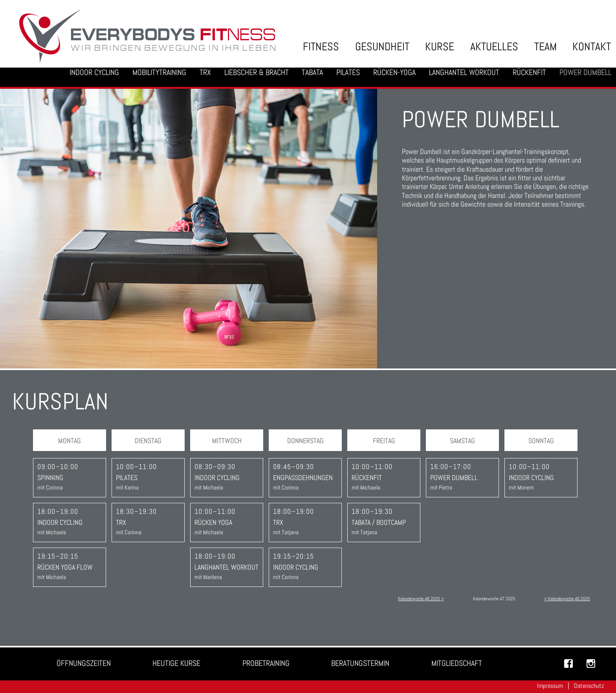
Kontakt (592, 47)
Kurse (440, 47)
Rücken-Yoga (394, 72)
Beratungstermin (360, 663)
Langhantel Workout (464, 72)
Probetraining (266, 663)
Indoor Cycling (94, 72)
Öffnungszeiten (84, 663)
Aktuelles (494, 47)
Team (545, 47)
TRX (205, 72)
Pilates (348, 72)
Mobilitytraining (159, 72)
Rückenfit (529, 72)
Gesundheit (382, 47)
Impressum (550, 686)
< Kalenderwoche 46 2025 (567, 599)
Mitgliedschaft (457, 663)
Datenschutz (589, 686)
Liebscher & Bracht (257, 72)
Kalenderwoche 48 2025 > (421, 599)
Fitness (321, 47)
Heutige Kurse (176, 663)
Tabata (312, 72)
